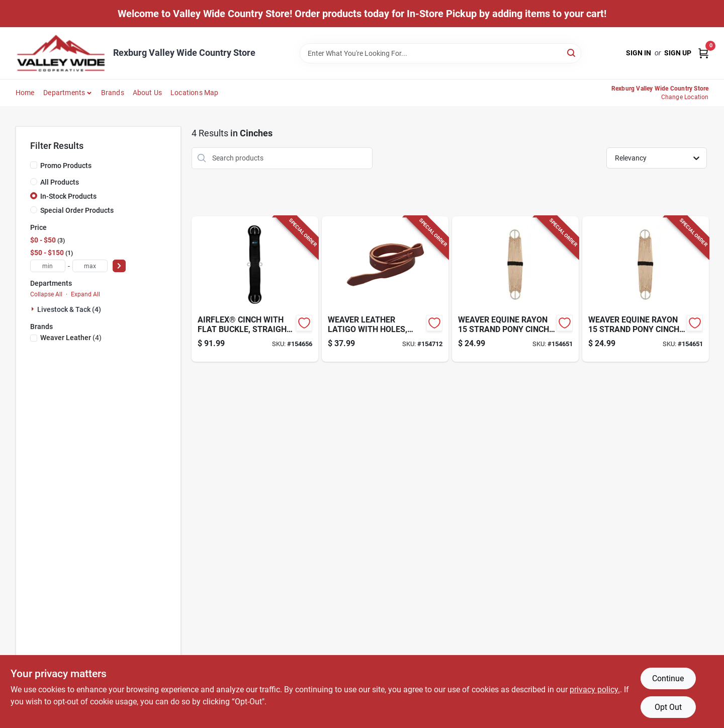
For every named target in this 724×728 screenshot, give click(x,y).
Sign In (639, 53)
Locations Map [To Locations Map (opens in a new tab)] (195, 93)
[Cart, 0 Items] (703, 53)
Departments (64, 93)
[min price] (48, 266)
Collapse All (46, 294)
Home (25, 93)
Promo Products (66, 166)
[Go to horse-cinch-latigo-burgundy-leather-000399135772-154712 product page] (385, 289)
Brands (113, 93)
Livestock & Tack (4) (69, 309)
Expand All (85, 294)
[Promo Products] (34, 165)
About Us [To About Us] (148, 93)
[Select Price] (119, 266)
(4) (71, 338)
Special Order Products (77, 210)
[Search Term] (440, 53)
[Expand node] (34, 309)
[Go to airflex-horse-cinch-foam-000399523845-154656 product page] (255, 289)
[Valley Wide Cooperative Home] (61, 53)
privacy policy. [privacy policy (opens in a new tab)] (595, 690)
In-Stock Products (68, 196)
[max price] (90, 266)
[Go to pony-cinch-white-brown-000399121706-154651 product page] (515, 289)
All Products (60, 182)
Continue (668, 678)
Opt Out (668, 707)
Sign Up (678, 53)
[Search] (572, 53)
